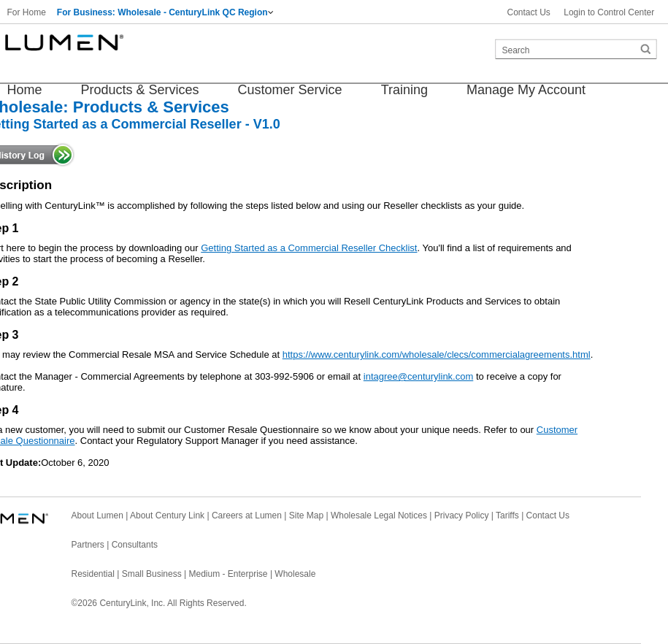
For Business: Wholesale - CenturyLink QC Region (162, 12)
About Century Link (167, 515)
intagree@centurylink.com (418, 376)
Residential (93, 574)
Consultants (135, 545)
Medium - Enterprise (229, 574)
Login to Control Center (609, 12)
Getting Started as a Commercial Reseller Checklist (309, 248)
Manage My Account (526, 90)
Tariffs (507, 515)
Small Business (152, 574)
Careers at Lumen (247, 515)
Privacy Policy (462, 515)
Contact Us (529, 12)
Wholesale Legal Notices (379, 515)
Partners (88, 545)
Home (25, 90)
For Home (27, 12)
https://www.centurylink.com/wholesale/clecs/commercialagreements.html (437, 354)
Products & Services (140, 90)
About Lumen (97, 515)
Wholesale (295, 574)
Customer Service (290, 90)
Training (404, 90)
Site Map (306, 515)
